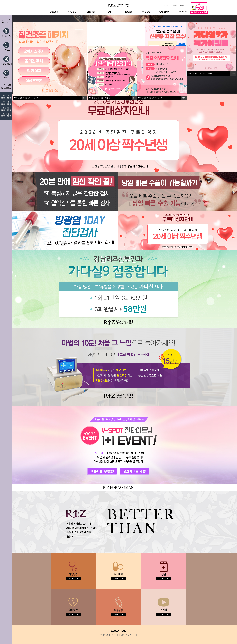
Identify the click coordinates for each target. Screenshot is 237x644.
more (73, 578)
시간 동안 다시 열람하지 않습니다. (27, 98)
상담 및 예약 (165, 12)
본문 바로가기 (0, 0)
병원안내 (54, 12)
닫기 (84, 98)
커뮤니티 (183, 12)
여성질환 (128, 12)
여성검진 (72, 12)
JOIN (183, 5)
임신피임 (91, 12)
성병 (109, 12)
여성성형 (146, 12)
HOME (166, 5)
